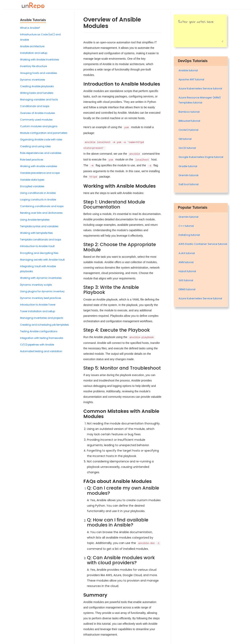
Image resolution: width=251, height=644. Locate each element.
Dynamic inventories (33, 80)
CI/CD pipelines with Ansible (37, 345)
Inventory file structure (33, 66)
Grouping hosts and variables (39, 73)
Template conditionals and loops (41, 240)
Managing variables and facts (39, 100)
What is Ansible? (30, 28)
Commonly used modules (36, 120)
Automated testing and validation (41, 351)
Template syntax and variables (39, 226)
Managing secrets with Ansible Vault (42, 260)
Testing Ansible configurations (39, 331)
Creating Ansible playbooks (37, 86)
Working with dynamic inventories (41, 278)
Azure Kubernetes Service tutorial (200, 88)
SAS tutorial (186, 280)
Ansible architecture (32, 46)
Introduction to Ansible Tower (38, 305)
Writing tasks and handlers (37, 93)
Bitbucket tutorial (189, 121)
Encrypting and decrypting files (39, 253)
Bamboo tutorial (189, 112)
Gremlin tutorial (188, 175)
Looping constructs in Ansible (38, 200)
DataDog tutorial (189, 235)
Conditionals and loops (35, 106)
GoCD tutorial (187, 148)
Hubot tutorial (187, 271)
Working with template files (36, 233)
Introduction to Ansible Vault (37, 246)
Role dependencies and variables (41, 153)
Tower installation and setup (38, 311)
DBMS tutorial (187, 289)
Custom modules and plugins (39, 126)
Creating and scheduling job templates (44, 325)
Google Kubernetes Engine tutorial (201, 157)
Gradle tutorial (188, 166)
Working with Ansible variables (39, 166)
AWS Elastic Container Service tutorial (203, 244)
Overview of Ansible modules (38, 113)
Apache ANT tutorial (191, 79)
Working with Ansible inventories (40, 60)
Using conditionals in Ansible (38, 193)
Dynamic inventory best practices (41, 298)
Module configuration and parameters (44, 133)
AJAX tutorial (187, 253)
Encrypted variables (32, 186)
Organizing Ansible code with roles (41, 140)
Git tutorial (185, 139)
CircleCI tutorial (188, 130)
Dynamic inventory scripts (36, 285)
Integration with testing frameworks (42, 338)
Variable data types (32, 180)
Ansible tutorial (188, 70)
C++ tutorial (186, 226)
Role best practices (32, 160)
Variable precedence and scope (40, 173)
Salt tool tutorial (189, 184)
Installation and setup (34, 53)
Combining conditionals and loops (42, 206)
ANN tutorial (186, 262)
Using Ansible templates (35, 220)
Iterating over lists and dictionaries (41, 213)
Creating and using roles (35, 146)
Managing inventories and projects (42, 318)
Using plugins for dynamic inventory (42, 291)
